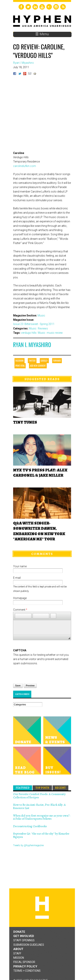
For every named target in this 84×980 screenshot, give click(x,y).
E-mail (17, 578)
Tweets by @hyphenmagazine (28, 845)
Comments (42, 554)
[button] (18, 616)
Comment (20, 610)
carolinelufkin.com (25, 166)
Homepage (20, 598)
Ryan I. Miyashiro (32, 345)
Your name (20, 566)
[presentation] (42, 673)
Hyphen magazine (41, 858)
